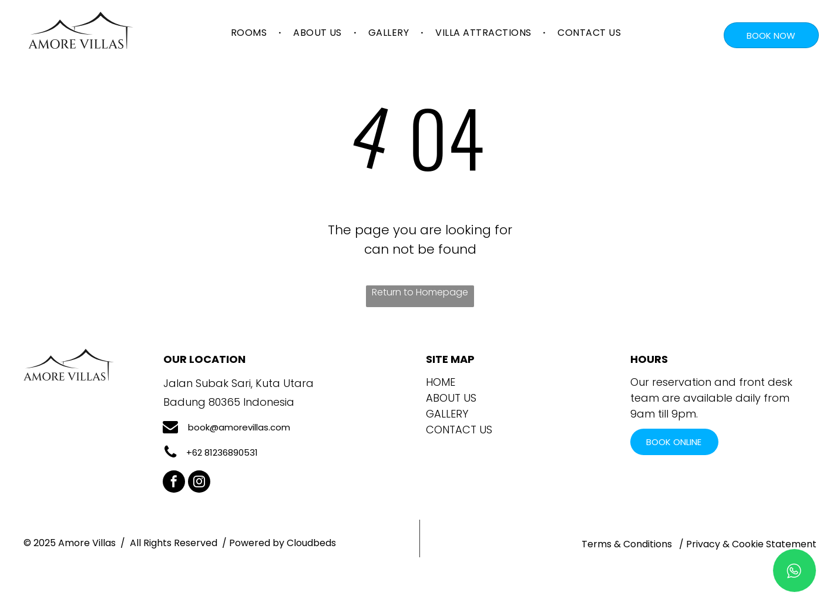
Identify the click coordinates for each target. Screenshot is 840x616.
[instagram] (199, 483)
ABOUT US (451, 398)
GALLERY (447, 414)
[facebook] (174, 483)
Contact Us (459, 430)
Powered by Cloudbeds (283, 543)
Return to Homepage (420, 292)
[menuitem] (250, 33)
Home (441, 382)
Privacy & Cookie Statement (751, 544)
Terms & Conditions (627, 544)
